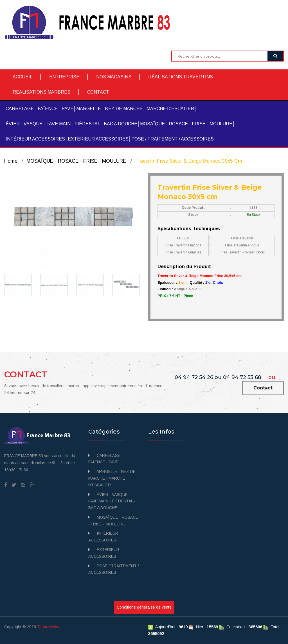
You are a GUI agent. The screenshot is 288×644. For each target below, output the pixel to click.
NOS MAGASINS (114, 77)
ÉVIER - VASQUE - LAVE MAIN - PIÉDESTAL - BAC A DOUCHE (71, 124)
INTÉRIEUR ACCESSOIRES (35, 139)
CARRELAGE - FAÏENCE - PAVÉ (40, 109)
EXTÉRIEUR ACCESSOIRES (98, 139)
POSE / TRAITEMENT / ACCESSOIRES (173, 139)
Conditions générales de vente (144, 607)
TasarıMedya (49, 627)
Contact (263, 388)
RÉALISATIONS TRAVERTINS (181, 77)
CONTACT (98, 92)
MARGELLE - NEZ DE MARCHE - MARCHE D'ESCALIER (135, 109)
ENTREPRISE (64, 77)
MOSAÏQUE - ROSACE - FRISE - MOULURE (186, 124)
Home (11, 161)
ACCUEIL (22, 77)
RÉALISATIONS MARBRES (41, 92)
